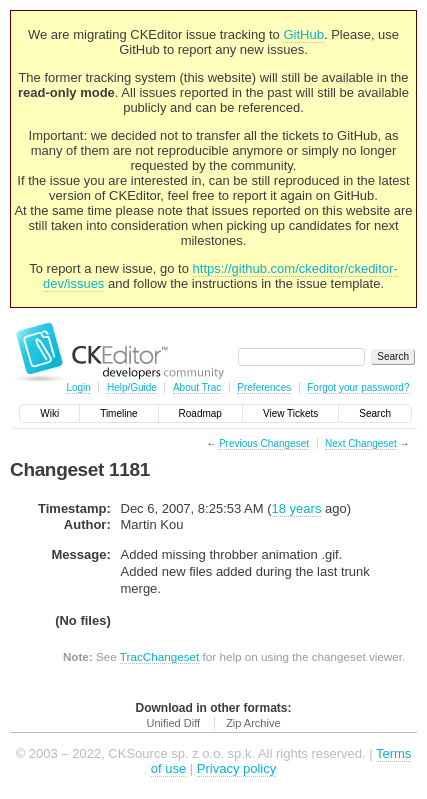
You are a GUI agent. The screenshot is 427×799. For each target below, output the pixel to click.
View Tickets (290, 413)
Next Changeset (361, 443)
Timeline (118, 413)
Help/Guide (132, 387)
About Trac (197, 387)
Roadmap (200, 413)
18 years (297, 508)
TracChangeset (159, 656)
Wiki (49, 413)
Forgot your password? (358, 387)
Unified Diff (173, 723)
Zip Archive (253, 723)
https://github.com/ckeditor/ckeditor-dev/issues (220, 276)
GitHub (303, 34)
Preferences (264, 387)
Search (375, 413)
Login (78, 387)
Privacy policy (236, 768)
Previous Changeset (264, 443)
